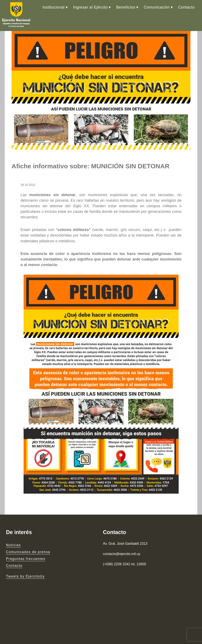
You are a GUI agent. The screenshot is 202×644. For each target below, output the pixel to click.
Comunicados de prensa (28, 552)
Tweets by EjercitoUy (25, 576)
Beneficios (126, 7)
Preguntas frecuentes (26, 559)
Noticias (13, 545)
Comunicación (157, 7)
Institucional (54, 7)
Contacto (186, 7)
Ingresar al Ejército (90, 7)
